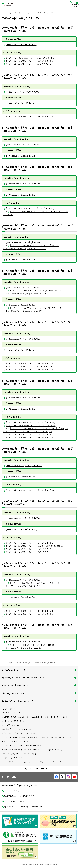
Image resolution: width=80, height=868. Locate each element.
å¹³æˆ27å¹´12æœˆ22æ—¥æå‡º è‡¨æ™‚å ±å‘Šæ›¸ (30, 58)
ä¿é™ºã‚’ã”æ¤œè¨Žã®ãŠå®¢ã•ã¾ (39, 678)
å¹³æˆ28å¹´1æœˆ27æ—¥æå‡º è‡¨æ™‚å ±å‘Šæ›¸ (29, 61)
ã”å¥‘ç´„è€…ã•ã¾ (39, 670)
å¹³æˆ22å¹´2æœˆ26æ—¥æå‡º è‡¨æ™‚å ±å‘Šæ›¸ (29, 370)
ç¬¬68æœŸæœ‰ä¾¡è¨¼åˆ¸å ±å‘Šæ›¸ (23, 92)
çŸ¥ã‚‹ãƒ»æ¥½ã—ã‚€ (39, 693)
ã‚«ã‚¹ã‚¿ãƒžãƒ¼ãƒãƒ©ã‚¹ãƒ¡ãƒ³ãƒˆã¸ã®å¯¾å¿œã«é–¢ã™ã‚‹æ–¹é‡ (32, 762)
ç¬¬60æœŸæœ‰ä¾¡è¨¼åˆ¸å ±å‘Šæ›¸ (23, 518)
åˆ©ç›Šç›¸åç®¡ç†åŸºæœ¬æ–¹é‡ (17, 729)
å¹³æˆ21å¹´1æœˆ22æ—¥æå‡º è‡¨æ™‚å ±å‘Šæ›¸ (29, 435)
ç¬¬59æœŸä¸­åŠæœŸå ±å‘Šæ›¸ (20, 597)
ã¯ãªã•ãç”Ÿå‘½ (13, 801)
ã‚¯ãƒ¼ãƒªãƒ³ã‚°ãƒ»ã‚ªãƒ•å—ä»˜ (15, 758)
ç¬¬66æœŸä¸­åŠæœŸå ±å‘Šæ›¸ (20, 195)
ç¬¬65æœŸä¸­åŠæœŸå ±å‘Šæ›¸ (20, 260)
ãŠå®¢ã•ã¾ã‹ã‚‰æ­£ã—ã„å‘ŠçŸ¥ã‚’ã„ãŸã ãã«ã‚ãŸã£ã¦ (34, 717)
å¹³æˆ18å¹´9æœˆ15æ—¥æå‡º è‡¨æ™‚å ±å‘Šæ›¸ (29, 549)
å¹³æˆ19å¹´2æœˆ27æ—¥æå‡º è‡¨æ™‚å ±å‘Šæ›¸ (29, 552)
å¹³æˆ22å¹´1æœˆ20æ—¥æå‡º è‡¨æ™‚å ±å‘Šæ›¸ (29, 364)
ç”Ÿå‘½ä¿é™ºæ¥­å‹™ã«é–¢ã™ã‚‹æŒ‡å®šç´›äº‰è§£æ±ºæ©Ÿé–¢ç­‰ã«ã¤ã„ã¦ (37, 737)
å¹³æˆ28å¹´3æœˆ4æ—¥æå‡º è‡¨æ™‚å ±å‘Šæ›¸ (29, 64)
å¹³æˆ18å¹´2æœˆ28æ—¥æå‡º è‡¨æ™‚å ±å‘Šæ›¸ (29, 614)
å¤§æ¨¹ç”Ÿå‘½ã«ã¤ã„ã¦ (20, 13)
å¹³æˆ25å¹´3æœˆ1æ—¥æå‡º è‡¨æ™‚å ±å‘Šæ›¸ (29, 208)
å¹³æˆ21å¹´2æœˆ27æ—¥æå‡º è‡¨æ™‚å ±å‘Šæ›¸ (29, 438)
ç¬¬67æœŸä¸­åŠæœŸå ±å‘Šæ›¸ (20, 156)
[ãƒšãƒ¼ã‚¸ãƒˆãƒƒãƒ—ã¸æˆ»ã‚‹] (39, 769)
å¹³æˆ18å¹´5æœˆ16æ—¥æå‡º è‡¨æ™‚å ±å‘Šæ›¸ (29, 543)
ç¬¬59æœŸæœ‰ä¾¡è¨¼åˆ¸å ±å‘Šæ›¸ (23, 580)
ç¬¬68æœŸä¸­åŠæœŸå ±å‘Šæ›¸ (20, 103)
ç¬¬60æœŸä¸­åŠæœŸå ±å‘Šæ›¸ (20, 529)
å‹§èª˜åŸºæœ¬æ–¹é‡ (11, 725)
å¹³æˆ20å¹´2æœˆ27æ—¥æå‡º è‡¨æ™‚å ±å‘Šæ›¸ (29, 490)
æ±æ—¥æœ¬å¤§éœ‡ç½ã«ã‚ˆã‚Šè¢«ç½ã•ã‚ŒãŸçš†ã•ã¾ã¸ (32, 750)
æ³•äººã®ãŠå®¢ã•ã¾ (39, 685)
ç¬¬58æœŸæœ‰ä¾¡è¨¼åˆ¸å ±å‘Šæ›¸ (23, 642)
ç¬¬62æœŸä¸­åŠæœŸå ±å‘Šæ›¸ (20, 409)
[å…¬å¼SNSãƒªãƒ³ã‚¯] (56, 777)
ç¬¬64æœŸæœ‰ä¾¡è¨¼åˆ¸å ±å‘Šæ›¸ (23, 288)
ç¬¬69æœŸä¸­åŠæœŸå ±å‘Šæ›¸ (20, 44)
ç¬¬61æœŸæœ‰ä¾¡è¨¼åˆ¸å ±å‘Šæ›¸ (23, 465)
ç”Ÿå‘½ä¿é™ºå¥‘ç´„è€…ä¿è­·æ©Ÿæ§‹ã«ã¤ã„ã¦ (24, 745)
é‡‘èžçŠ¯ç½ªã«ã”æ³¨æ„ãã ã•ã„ (21, 741)
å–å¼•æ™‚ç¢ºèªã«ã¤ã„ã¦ (16, 721)
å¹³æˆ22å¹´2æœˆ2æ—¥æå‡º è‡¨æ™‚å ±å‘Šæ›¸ (29, 367)
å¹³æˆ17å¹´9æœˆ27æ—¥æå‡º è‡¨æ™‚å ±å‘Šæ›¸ (29, 611)
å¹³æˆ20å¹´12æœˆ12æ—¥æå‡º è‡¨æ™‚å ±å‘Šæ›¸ (30, 425)
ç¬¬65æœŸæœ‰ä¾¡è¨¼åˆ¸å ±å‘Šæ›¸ (23, 242)
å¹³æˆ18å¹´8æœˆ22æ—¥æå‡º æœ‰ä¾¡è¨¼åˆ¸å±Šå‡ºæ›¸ (34, 546)
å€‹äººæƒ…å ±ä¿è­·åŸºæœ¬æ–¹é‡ (17, 713)
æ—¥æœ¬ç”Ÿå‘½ (10, 791)
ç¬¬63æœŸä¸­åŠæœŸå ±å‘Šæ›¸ (20, 350)
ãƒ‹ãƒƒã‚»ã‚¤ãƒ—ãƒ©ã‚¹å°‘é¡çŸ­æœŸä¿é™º (22, 807)
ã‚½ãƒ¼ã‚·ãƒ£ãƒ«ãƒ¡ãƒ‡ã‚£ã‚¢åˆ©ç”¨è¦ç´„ (20, 754)
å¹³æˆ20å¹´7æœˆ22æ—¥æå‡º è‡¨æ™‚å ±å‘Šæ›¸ (29, 422)
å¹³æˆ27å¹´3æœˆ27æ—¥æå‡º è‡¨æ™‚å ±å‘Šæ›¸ (29, 117)
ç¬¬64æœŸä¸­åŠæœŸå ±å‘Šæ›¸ (20, 305)
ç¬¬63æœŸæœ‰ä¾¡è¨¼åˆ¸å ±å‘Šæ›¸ (23, 339)
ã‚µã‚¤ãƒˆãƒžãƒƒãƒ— (10, 709)
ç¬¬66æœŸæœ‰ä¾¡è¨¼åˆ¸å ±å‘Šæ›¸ (23, 184)
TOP (3, 13)
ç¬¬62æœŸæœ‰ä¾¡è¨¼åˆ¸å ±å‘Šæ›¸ (23, 398)
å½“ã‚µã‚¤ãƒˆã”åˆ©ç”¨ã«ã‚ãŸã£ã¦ (19, 733)
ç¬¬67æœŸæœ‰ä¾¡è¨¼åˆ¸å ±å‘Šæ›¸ (23, 145)
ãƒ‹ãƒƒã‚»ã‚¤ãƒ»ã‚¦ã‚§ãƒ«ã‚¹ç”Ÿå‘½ (18, 796)
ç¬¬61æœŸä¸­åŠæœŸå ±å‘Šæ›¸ (20, 477)
